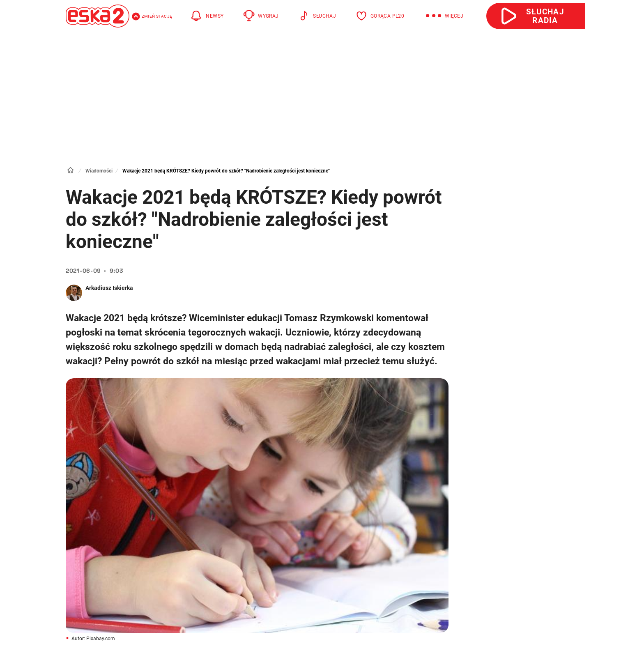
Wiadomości (99, 171)
